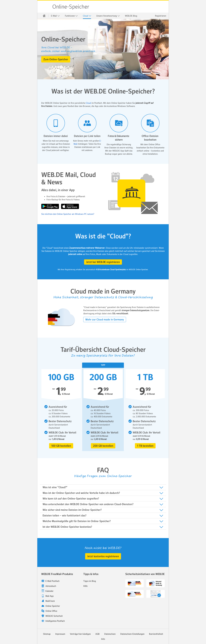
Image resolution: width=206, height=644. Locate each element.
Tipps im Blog (90, 581)
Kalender (49, 591)
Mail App (50, 596)
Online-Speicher (71, 7)
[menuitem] (44, 16)
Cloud (87, 16)
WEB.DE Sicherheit (54, 616)
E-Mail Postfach (52, 581)
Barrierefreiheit (156, 634)
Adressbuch (51, 586)
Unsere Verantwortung (108, 16)
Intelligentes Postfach (55, 621)
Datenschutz (110, 634)
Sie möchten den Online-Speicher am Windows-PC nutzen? (68, 214)
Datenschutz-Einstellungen (132, 634)
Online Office (51, 611)
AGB (97, 634)
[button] (56, 59)
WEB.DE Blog (131, 16)
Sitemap (47, 634)
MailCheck (50, 601)
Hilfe (85, 586)
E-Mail (55, 16)
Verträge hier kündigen (80, 634)
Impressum (60, 634)
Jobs (103, 639)
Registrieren (161, 16)
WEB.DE (45, 7)
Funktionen (71, 16)
